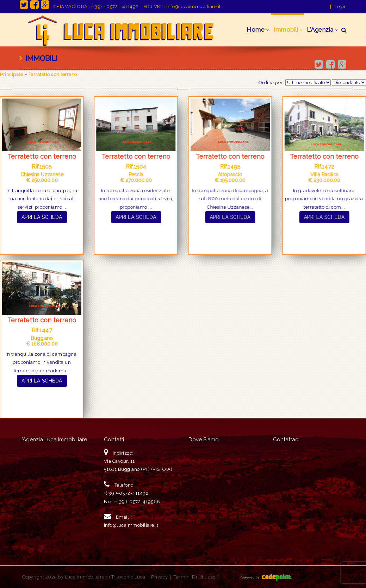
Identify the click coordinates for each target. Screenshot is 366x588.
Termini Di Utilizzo (195, 577)
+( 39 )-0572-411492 (126, 493)
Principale (11, 74)
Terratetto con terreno (53, 74)
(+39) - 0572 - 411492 (115, 7)
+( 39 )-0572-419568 (137, 502)
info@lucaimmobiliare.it (194, 7)
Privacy (160, 577)
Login (341, 7)
